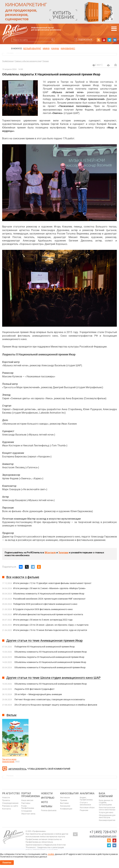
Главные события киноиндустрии (28, 61)
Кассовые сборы (87, 808)
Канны (55, 49)
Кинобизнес (68, 49)
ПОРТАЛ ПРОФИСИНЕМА (31, 795)
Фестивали (65, 798)
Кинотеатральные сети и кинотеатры (107, 809)
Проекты (6, 800)
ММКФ (46, 49)
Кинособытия (69, 793)
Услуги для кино (106, 812)
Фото (44, 802)
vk (115, 40)
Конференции (66, 809)
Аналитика (87, 793)
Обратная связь (28, 814)
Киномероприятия (107, 820)
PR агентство (11, 793)
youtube (104, 40)
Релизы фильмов (49, 810)
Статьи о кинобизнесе (85, 804)
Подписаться (85, 39)
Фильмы (47, 806)
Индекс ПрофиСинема (86, 799)
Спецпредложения (10, 803)
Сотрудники (26, 811)
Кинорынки (65, 806)
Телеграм (63, 553)
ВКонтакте (50, 553)
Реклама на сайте (10, 806)
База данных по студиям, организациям (106, 803)
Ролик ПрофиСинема (28, 807)
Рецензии (84, 810)
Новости (6, 798)
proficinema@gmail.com (103, 836)
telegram (109, 40)
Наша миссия (27, 800)
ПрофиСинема (8, 61)
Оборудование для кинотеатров (107, 816)
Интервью (48, 798)
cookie (51, 854)
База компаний (106, 795)
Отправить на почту (116, 65)
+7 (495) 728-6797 (103, 832)
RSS (99, 40)
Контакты (7, 809)
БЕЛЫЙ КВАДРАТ (32, 49)
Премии (46, 61)
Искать (52, 40)
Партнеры (26, 803)
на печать (108, 65)
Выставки (64, 803)
